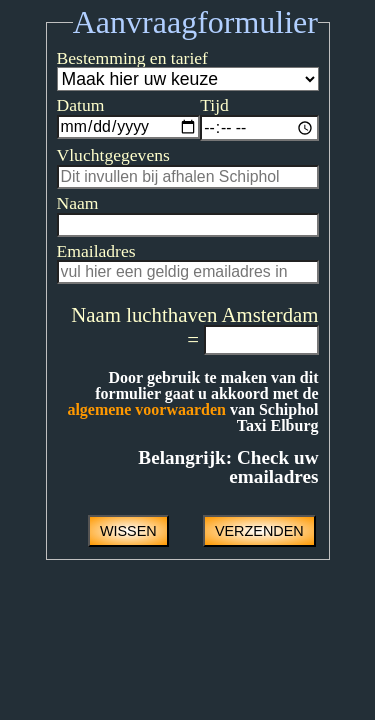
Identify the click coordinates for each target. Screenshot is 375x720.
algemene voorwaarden (232, 418)
